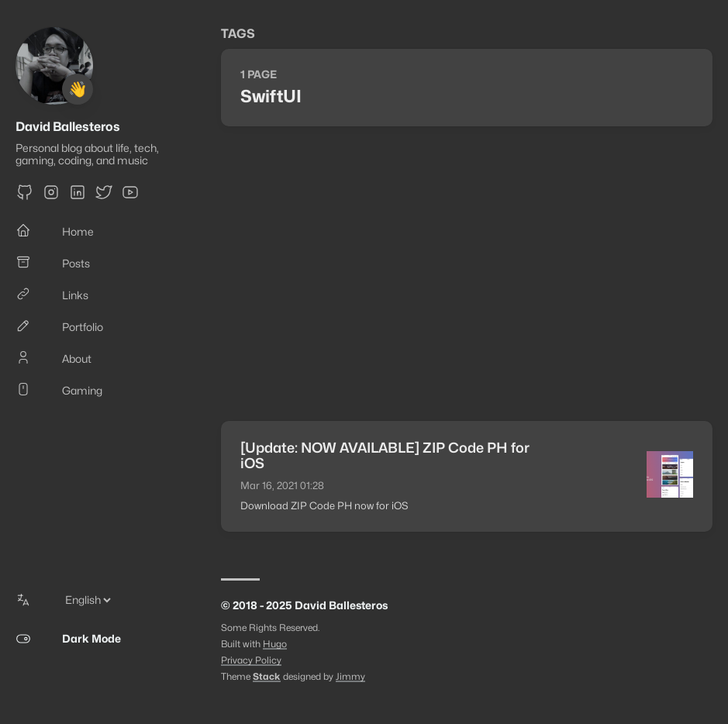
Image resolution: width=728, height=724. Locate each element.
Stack (267, 676)
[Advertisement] (467, 274)
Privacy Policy (251, 660)
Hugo (275, 644)
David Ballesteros (68, 127)
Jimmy (350, 676)
